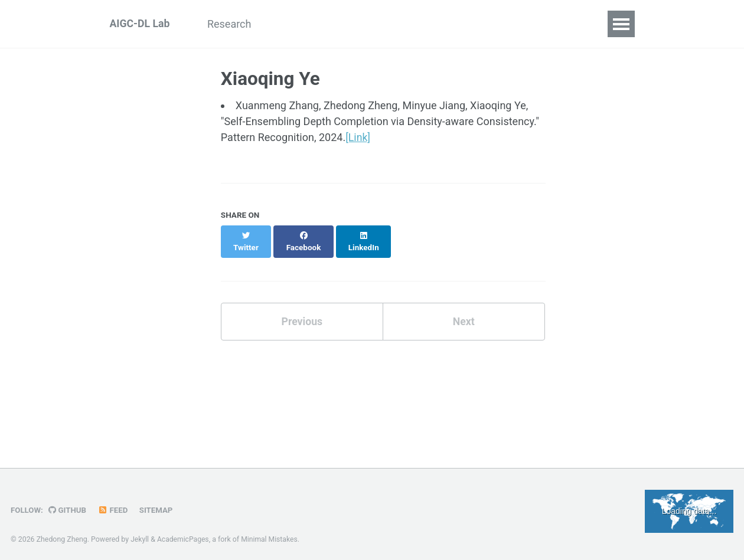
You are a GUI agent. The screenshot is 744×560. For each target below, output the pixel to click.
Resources (431, 24)
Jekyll (140, 533)
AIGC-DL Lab (141, 24)
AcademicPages (184, 533)
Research (235, 24)
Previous (302, 310)
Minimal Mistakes (271, 533)
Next (464, 310)
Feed (115, 503)
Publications (308, 24)
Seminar (497, 24)
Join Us (556, 24)
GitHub (68, 503)
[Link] (358, 137)
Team (372, 24)
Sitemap (158, 503)
